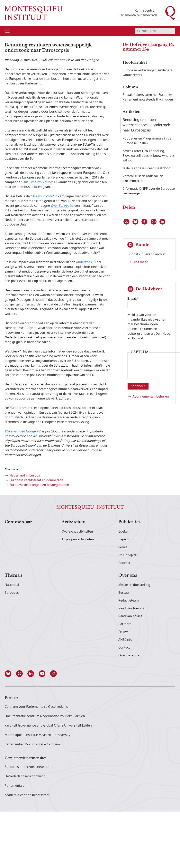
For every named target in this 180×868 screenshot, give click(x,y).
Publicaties (129, 522)
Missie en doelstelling (134, 585)
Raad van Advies (130, 616)
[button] (10, 674)
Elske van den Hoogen (21, 431)
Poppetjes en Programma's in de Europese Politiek (147, 141)
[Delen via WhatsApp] (154, 222)
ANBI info (125, 640)
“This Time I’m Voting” (37, 182)
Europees (12, 593)
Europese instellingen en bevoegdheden (39, 485)
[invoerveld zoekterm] (155, 31)
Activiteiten (74, 522)
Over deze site (129, 655)
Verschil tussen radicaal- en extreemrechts (143, 178)
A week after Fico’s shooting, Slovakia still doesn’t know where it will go (148, 156)
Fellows (124, 632)
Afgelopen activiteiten (78, 539)
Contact (124, 648)
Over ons (128, 575)
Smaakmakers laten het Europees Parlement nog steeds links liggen (148, 97)
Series (123, 547)
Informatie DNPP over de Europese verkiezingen (149, 191)
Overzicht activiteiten (77, 532)
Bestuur (124, 593)
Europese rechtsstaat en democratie (36, 480)
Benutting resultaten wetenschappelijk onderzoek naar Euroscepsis (146, 125)
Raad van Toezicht (132, 608)
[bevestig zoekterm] (138, 31)
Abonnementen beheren (151, 397)
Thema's (13, 575)
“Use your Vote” (42, 196)
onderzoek (84, 262)
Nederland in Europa (25, 476)
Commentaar (18, 522)
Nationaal (12, 585)
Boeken (124, 532)
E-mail (132, 299)
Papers (124, 539)
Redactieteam (129, 601)
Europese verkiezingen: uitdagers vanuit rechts (148, 73)
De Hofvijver (127, 555)
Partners (125, 624)
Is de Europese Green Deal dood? (147, 168)
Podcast (124, 563)
